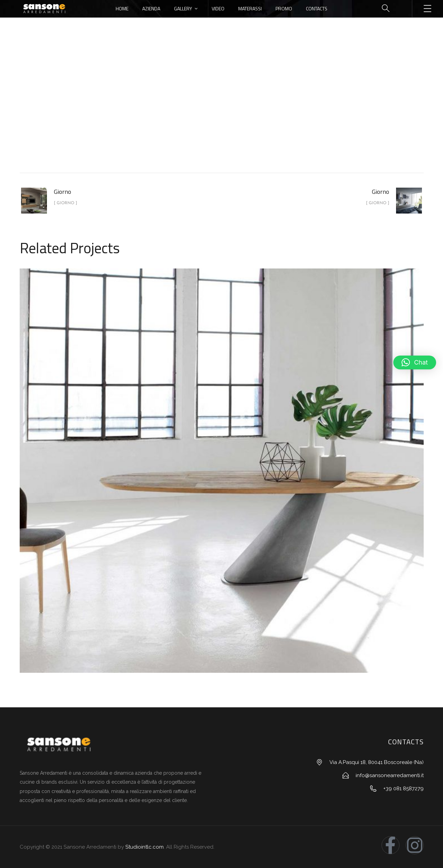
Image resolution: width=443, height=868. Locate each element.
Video (218, 8)
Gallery (183, 8)
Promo (284, 8)
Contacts (317, 8)
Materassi (250, 8)
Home (122, 8)
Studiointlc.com (145, 847)
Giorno (237, 115)
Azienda (151, 8)
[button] (415, 362)
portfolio (205, 115)
